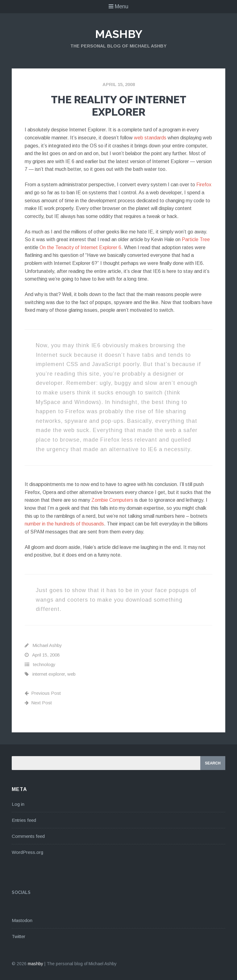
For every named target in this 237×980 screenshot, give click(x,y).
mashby (119, 34)
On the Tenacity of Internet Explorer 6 (80, 247)
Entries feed (24, 820)
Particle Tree (196, 239)
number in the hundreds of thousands (64, 524)
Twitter (19, 936)
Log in (18, 804)
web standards (150, 138)
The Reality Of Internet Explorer (119, 106)
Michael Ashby (47, 645)
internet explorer (49, 674)
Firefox (204, 185)
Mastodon (22, 920)
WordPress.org (27, 852)
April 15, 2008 (119, 84)
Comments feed (28, 836)
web (71, 674)
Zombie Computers (112, 500)
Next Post (38, 703)
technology (44, 664)
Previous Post (43, 693)
